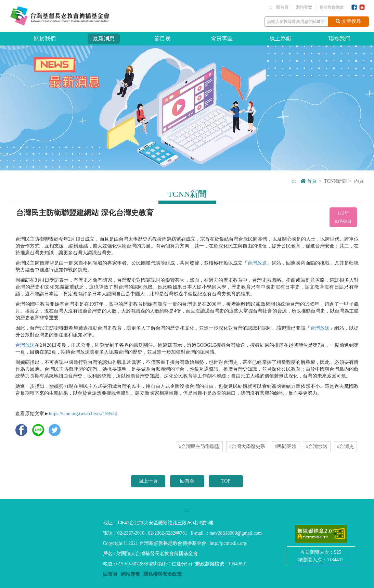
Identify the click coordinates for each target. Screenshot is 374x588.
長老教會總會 (332, 7)
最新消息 (104, 39)
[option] (187, 108)
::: (270, 7)
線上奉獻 (281, 39)
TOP (226, 481)
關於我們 (45, 39)
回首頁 (282, 7)
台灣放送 (257, 263)
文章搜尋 (348, 21)
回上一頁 (148, 481)
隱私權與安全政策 (163, 574)
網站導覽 (304, 7)
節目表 (163, 39)
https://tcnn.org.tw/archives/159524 (83, 414)
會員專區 (222, 39)
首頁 (309, 181)
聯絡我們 (339, 39)
